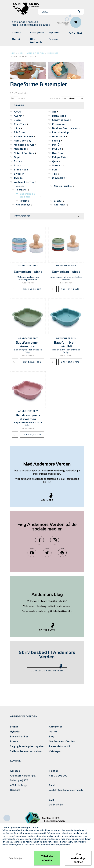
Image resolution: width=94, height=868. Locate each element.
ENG (79, 33)
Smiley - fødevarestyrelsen (26, 751)
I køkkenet (53, 53)
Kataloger (55, 751)
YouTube (32, 553)
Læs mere (47, 500)
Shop (21, 53)
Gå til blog (47, 630)
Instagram (55, 540)
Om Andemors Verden (62, 741)
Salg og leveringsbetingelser (27, 746)
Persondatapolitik (60, 746)
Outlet (16, 39)
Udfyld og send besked (47, 671)
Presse (53, 39)
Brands (16, 33)
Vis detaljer (16, 858)
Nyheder (54, 33)
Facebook (39, 540)
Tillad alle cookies (47, 858)
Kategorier (37, 33)
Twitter (47, 553)
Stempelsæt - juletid (66, 272)
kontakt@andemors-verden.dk (66, 790)
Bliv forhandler (37, 41)
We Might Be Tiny (36, 53)
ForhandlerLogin (63, 24)
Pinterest (62, 553)
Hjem (13, 53)
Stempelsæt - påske (28, 272)
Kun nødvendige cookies (78, 858)
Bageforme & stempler (24, 56)
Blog (52, 736)
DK (71, 33)
